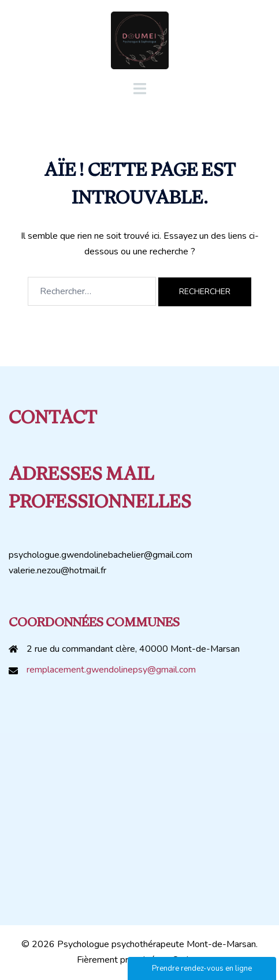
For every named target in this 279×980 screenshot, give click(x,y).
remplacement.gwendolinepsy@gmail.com (111, 670)
